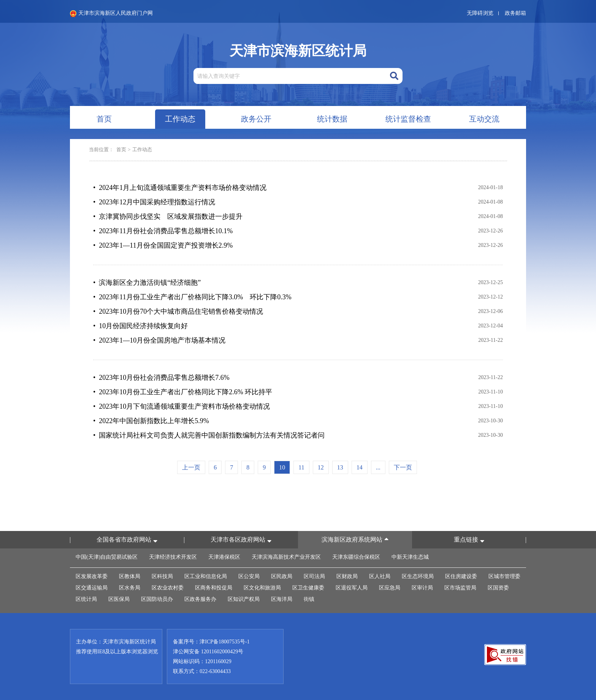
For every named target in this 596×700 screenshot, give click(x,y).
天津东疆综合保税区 (356, 557)
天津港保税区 (224, 557)
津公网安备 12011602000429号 (208, 652)
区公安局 (249, 576)
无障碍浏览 (480, 13)
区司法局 (314, 576)
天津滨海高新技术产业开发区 (286, 557)
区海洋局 (282, 599)
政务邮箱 (515, 13)
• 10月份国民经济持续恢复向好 (140, 326)
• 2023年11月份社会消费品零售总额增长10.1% (163, 231)
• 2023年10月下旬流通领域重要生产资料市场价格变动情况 (181, 406)
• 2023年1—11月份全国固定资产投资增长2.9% (163, 245)
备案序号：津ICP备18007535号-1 (211, 642)
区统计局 (86, 599)
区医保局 (119, 599)
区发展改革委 (92, 576)
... (378, 467)
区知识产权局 (244, 599)
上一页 (191, 467)
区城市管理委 (504, 576)
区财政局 (347, 576)
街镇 (309, 599)
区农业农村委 (168, 588)
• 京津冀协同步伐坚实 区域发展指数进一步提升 (168, 216)
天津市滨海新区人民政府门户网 (111, 14)
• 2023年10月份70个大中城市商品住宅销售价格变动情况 (178, 311)
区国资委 (498, 588)
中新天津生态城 (410, 557)
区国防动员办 (157, 599)
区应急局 (390, 588)
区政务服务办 (200, 599)
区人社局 (380, 576)
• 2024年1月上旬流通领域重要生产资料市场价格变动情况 (180, 188)
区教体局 (130, 576)
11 (301, 467)
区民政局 (282, 576)
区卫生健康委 (308, 588)
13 (340, 467)
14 (360, 467)
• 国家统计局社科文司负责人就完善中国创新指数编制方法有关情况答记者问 (209, 435)
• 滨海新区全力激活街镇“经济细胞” (147, 283)
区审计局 (422, 588)
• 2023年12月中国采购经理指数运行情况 (154, 202)
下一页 (403, 467)
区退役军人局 (352, 588)
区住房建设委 (461, 576)
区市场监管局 (460, 588)
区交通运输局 (92, 588)
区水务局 (130, 588)
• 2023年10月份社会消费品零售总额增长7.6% (161, 378)
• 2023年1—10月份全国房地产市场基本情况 (159, 340)
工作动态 (142, 149)
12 (321, 467)
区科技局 (162, 576)
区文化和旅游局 (262, 588)
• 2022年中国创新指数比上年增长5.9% (151, 421)
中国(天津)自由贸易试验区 (107, 557)
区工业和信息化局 (206, 576)
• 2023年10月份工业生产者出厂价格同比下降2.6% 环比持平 (183, 392)
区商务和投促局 (214, 588)
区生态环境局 (418, 576)
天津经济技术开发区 (173, 557)
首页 (121, 149)
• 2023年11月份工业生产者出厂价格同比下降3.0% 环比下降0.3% (192, 297)
